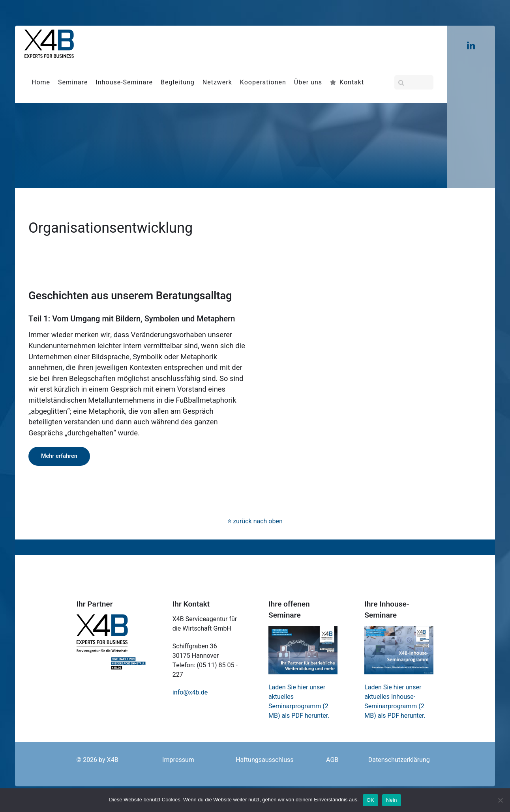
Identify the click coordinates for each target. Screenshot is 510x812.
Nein (392, 800)
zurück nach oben (255, 521)
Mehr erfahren (59, 456)
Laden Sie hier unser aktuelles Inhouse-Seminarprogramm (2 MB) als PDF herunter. (395, 702)
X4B (113, 760)
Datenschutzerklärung (399, 760)
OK (370, 800)
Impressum (178, 760)
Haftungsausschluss (264, 760)
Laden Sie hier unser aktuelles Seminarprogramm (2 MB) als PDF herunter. (299, 702)
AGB (332, 760)
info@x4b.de (190, 693)
